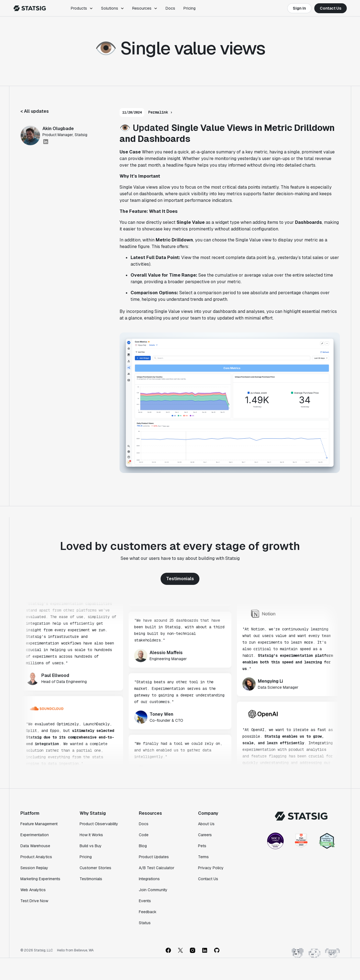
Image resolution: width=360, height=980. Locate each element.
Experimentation (35, 835)
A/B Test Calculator (157, 868)
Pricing (190, 8)
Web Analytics (33, 890)
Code (144, 835)
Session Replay (34, 868)
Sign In (299, 8)
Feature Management (39, 824)
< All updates (35, 111)
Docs (170, 8)
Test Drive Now (34, 901)
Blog (143, 846)
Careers (205, 835)
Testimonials (180, 579)
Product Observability (99, 824)
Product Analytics (36, 857)
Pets (202, 846)
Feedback (148, 912)
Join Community (153, 890)
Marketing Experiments (40, 879)
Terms (203, 857)
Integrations (149, 879)
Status (145, 923)
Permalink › (160, 112)
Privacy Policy (211, 868)
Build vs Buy (91, 846)
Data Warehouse (35, 846)
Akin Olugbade (58, 129)
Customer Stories (95, 868)
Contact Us (331, 8)
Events (145, 901)
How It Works (91, 835)
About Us (206, 824)
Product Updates (154, 857)
